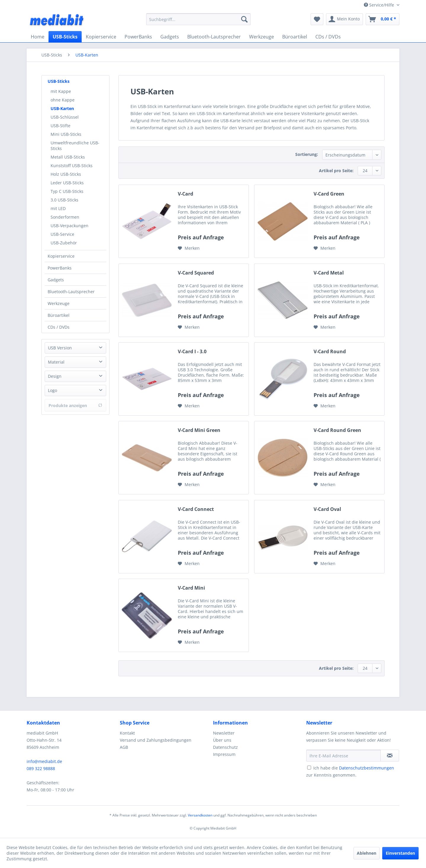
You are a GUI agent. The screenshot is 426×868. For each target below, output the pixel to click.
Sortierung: (307, 154)
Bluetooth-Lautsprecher (71, 292)
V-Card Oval (327, 509)
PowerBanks (60, 268)
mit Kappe (61, 91)
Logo (53, 390)
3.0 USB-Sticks (64, 200)
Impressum (224, 754)
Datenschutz (225, 747)
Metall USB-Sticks (68, 157)
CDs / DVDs (59, 327)
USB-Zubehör (64, 243)
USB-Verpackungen (70, 226)
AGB (124, 747)
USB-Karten (62, 108)
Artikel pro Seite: (336, 171)
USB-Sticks (59, 81)
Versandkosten (200, 815)
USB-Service (62, 234)
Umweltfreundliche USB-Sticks (75, 146)
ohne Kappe (63, 100)
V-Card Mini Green (199, 430)
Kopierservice (61, 256)
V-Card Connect (196, 509)
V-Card (185, 194)
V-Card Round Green (337, 430)
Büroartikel (59, 315)
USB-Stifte (60, 126)
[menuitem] (198, 19)
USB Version (60, 348)
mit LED (58, 208)
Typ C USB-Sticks (67, 191)
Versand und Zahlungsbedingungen (156, 740)
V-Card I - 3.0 (192, 352)
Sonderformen (65, 217)
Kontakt (127, 733)
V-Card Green (329, 194)
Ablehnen (367, 853)
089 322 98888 (41, 768)
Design (55, 376)
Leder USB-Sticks (67, 183)
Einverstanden (400, 853)
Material (56, 362)
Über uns (222, 740)
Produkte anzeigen (75, 405)
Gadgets (56, 280)
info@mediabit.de (44, 761)
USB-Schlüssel (65, 117)
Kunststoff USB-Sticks (72, 166)
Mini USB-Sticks (66, 134)
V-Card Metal (329, 273)
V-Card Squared (196, 273)
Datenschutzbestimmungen (367, 768)
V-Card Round (330, 352)
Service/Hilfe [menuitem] (380, 5)
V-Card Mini (191, 588)
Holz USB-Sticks (66, 174)
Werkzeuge (59, 303)
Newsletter (224, 733)
